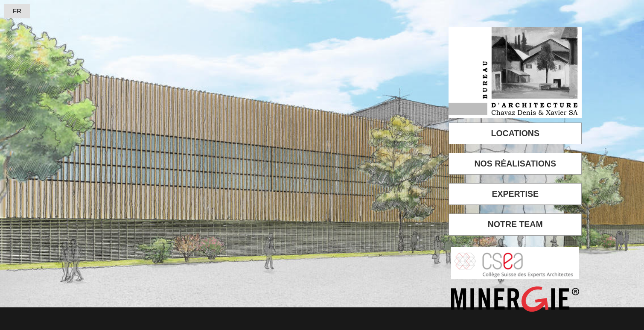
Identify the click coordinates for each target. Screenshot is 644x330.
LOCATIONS (515, 133)
